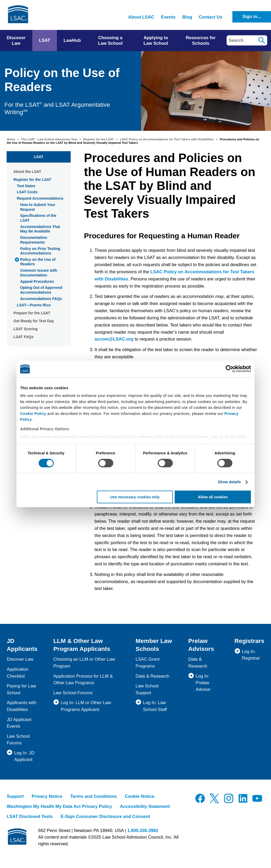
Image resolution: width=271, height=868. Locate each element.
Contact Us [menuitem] (211, 17)
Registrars (249, 641)
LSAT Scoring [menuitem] (26, 329)
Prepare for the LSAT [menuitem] (32, 313)
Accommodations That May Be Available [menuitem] (40, 229)
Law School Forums (73, 693)
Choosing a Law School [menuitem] (110, 41)
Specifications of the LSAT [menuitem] (38, 218)
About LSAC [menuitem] (141, 17)
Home (11, 139)
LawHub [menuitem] (72, 40)
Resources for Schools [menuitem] (201, 41)
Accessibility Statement (145, 806)
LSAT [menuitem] (45, 40)
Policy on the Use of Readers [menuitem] (38, 262)
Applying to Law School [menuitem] (156, 41)
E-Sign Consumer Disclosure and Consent (105, 816)
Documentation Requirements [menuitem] (34, 240)
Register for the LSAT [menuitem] (32, 180)
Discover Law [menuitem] (16, 41)
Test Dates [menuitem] (26, 186)
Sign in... (252, 17)
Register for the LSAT (98, 139)
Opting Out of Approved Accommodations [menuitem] (41, 290)
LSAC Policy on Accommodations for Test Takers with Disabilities (167, 139)
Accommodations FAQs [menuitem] (41, 299)
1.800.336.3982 (143, 831)
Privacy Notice (47, 796)
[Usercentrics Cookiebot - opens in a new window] (228, 369)
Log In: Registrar (251, 655)
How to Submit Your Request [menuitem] (38, 207)
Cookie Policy (33, 413)
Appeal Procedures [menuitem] (37, 281)
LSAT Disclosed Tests (30, 816)
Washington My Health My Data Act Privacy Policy (59, 806)
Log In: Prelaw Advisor (203, 683)
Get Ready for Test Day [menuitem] (34, 321)
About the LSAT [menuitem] (27, 172)
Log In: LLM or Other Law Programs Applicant (86, 706)
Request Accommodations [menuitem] (40, 198)
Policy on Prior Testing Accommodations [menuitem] (40, 251)
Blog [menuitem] (187, 17)
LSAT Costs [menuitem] (27, 192)
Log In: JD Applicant (24, 756)
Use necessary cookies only (135, 497)
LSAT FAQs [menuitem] (24, 337)
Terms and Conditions (93, 796)
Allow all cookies (213, 497)
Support (15, 796)
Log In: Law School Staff (155, 706)
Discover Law (20, 659)
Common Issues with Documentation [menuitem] (39, 273)
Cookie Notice (139, 796)
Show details (229, 482)
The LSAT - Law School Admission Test (49, 139)
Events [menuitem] (168, 17)
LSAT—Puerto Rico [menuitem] (34, 305)
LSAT (39, 157)
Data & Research (152, 676)
